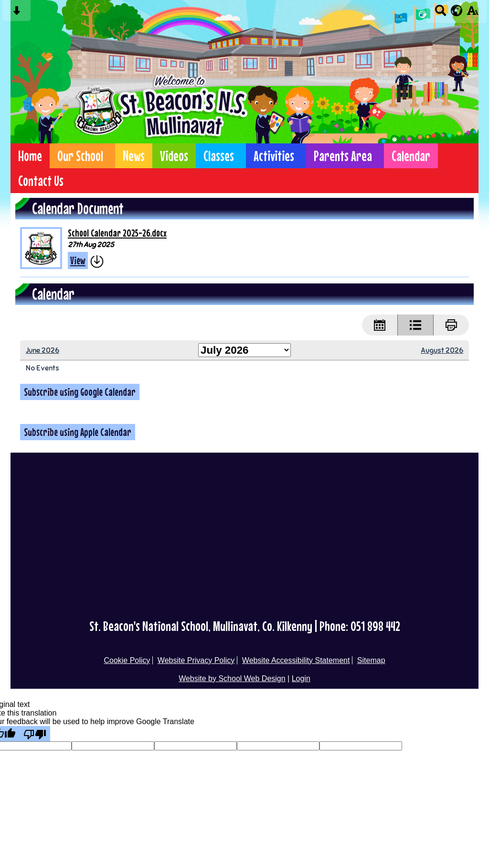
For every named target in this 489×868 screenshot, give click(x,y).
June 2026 (43, 350)
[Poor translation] (35, 734)
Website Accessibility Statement (296, 660)
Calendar (411, 156)
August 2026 (442, 350)
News (134, 156)
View (78, 260)
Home (30, 156)
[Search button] (441, 14)
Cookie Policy (127, 660)
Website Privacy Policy (196, 660)
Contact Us (41, 181)
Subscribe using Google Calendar (80, 392)
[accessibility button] (473, 14)
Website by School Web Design (232, 678)
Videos (174, 156)
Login (301, 678)
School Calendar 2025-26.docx (117, 233)
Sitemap (371, 660)
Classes (219, 156)
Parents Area (343, 156)
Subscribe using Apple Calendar (78, 432)
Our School (80, 156)
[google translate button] (457, 11)
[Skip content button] (16, 14)
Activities (274, 156)
